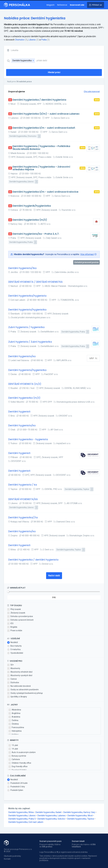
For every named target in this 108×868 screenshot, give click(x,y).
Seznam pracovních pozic (51, 841)
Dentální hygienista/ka (22, 356)
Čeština (13, 720)
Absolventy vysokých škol (20, 676)
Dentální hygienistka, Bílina (21, 812)
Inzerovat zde (77, 5)
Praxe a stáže (15, 631)
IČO (10, 624)
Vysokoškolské (15, 653)
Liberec (32, 40)
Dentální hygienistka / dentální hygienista (39, 100)
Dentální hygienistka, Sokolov (52, 819)
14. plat (13, 749)
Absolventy (14, 668)
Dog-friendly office (18, 767)
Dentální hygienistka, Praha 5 (22, 819)
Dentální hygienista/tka (22, 268)
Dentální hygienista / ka (23, 485)
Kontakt (7, 859)
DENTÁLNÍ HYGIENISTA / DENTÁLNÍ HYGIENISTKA (35, 282)
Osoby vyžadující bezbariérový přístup (25, 693)
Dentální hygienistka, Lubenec (52, 816)
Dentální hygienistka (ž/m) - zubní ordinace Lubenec (46, 114)
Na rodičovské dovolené (19, 686)
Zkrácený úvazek (16, 613)
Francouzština (16, 728)
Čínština (14, 724)
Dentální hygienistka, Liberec (22, 816)
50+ (10, 665)
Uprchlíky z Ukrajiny (17, 697)
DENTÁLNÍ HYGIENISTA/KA (23, 499)
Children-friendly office (20, 763)
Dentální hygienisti (19, 412)
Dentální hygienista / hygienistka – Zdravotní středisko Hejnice (41, 168)
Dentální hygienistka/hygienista (27, 296)
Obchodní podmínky (12, 856)
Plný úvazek (14, 609)
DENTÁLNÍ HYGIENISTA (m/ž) (25, 384)
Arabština (14, 717)
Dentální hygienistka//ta (23, 518)
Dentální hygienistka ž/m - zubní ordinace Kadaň (44, 128)
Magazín (51, 5)
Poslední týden (15, 790)
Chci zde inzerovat (92, 91)
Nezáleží (13, 642)
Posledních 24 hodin (17, 783)
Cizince (12, 679)
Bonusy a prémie (17, 756)
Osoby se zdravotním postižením (23, 690)
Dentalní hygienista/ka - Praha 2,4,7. (36, 234)
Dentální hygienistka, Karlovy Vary (80, 812)
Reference (62, 5)
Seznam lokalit (78, 841)
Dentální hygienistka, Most (80, 816)
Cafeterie (14, 760)
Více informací (87, 254)
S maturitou (14, 650)
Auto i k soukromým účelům (22, 752)
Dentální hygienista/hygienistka (27, 310)
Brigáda (12, 627)
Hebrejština (15, 731)
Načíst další (54, 576)
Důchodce (13, 683)
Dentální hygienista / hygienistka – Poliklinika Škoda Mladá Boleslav (41, 148)
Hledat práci (54, 72)
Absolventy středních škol (20, 672)
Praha (44, 40)
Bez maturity (14, 646)
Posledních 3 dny (16, 787)
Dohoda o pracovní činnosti (20, 620)
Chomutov (20, 40)
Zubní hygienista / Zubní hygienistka (30, 342)
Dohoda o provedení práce (20, 616)
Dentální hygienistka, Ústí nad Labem (26, 822)
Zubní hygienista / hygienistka (26, 327)
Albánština (15, 710)
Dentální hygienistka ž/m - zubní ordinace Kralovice (45, 192)
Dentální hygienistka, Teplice (81, 819)
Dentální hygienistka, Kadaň (49, 812)
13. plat (13, 745)
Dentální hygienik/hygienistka (32, 206)
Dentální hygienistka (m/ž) (30, 220)
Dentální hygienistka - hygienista (28, 439)
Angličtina (14, 713)
